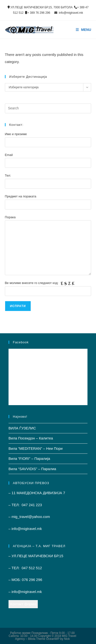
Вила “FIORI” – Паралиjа (29, 458)
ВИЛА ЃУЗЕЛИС (22, 428)
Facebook (21, 342)
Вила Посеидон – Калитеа (31, 438)
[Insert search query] (48, 108)
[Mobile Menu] (84, 30)
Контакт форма (23, 604)
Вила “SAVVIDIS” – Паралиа (32, 469)
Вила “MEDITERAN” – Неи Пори (36, 448)
